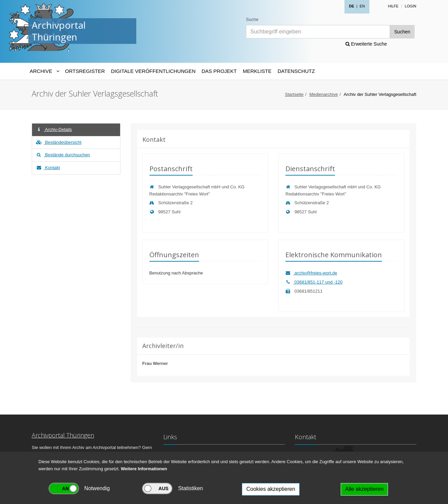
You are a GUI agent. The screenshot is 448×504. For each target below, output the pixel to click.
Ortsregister (85, 71)
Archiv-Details (54, 129)
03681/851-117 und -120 (314, 282)
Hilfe (393, 6)
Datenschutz (296, 71)
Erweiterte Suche (366, 44)
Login (411, 6)
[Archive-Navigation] (44, 71)
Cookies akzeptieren (271, 489)
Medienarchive (324, 94)
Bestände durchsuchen (63, 155)
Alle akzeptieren (364, 489)
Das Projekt (219, 71)
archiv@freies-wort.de (311, 273)
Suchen (402, 32)
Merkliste (257, 71)
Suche (252, 19)
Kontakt (48, 168)
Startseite (294, 94)
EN (362, 6)
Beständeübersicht (58, 142)
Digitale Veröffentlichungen (153, 71)
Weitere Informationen (144, 469)
